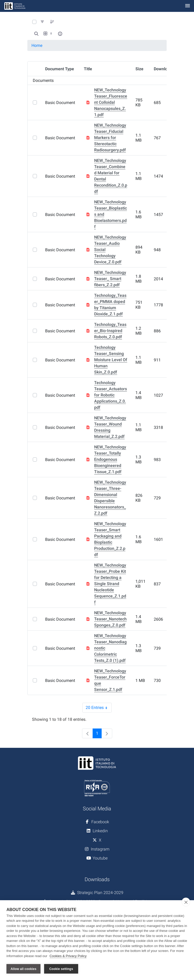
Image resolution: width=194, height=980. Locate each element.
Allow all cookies (23, 969)
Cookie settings (61, 969)
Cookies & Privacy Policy (68, 956)
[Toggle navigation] (188, 6)
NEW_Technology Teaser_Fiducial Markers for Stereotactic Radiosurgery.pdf (110, 138)
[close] (186, 903)
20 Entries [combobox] (99, 708)
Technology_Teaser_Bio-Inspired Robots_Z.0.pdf (110, 331)
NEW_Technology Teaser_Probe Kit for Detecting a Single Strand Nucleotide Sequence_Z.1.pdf (110, 584)
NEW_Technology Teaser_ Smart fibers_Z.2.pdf (110, 279)
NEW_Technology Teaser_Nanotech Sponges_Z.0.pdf (110, 619)
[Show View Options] (48, 34)
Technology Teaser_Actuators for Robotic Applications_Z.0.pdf (111, 395)
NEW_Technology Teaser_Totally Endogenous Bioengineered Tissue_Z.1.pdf (110, 459)
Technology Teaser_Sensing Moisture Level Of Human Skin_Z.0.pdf (111, 360)
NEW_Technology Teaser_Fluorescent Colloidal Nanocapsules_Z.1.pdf (111, 102)
